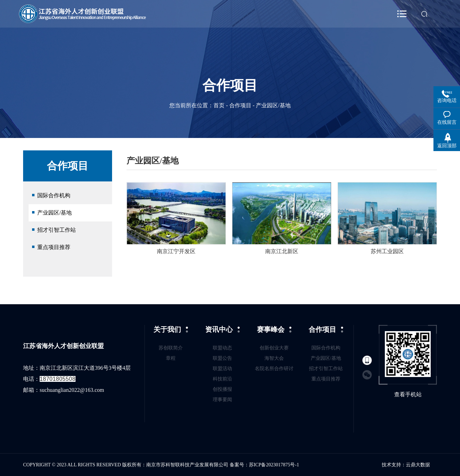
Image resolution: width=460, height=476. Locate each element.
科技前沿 (222, 379)
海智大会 (274, 358)
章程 (171, 358)
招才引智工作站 (57, 230)
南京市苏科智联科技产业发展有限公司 (188, 465)
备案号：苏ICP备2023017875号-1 (264, 465)
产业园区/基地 (54, 213)
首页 (219, 105)
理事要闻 (222, 400)
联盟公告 (222, 358)
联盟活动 (222, 369)
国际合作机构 (54, 195)
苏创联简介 (171, 348)
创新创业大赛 (274, 348)
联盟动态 (222, 348)
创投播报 (222, 389)
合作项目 (240, 105)
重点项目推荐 (54, 247)
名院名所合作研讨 (274, 369)
